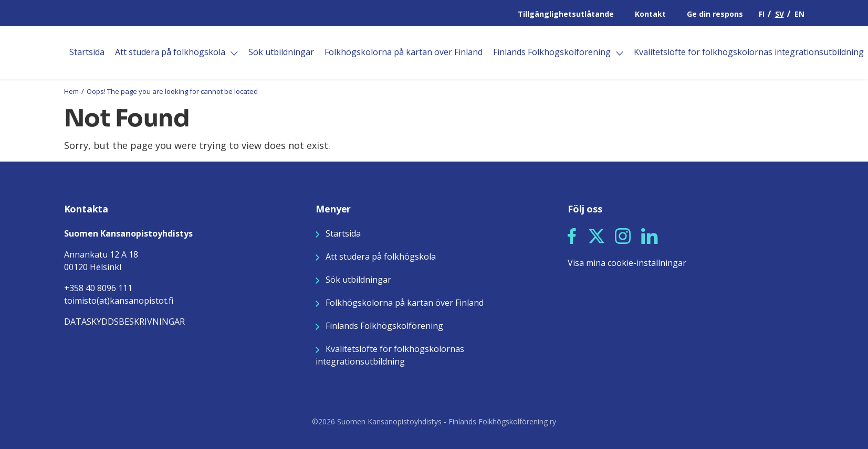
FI (762, 14)
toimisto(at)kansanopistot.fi (119, 301)
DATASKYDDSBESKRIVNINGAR (124, 322)
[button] (572, 236)
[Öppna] (234, 54)
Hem (71, 91)
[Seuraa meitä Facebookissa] (572, 235)
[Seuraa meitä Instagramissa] (623, 235)
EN (799, 14)
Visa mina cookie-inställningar (627, 263)
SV (780, 14)
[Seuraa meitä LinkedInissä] (650, 235)
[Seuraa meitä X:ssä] (597, 235)
